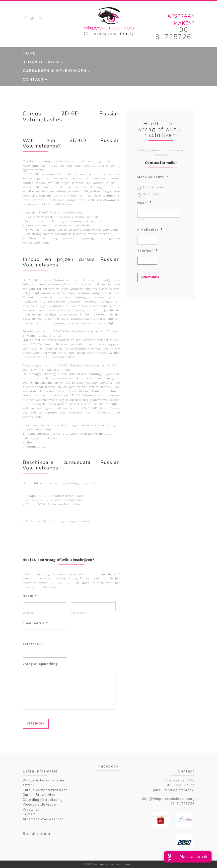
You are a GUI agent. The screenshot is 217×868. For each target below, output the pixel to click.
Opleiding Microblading (43, 800)
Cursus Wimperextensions (45, 790)
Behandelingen (41, 62)
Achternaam (79, 613)
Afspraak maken (154, 187)
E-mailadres (35, 623)
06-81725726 (173, 33)
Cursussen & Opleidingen (55, 71)
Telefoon (33, 644)
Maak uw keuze (153, 177)
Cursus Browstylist (39, 795)
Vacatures (31, 810)
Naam (30, 596)
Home (29, 53)
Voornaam (29, 613)
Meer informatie (154, 194)
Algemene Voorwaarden (43, 819)
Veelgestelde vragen (40, 805)
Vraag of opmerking (40, 664)
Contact (34, 79)
